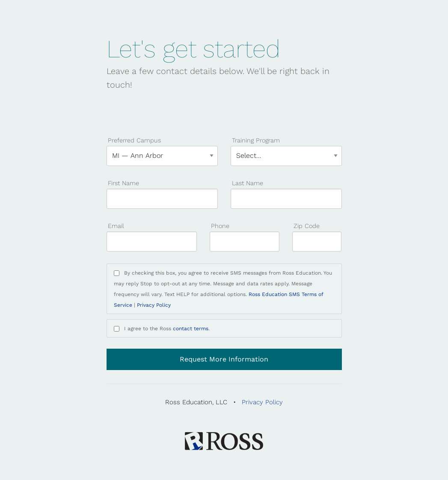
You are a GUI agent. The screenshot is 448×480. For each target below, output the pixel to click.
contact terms (191, 329)
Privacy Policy (154, 305)
